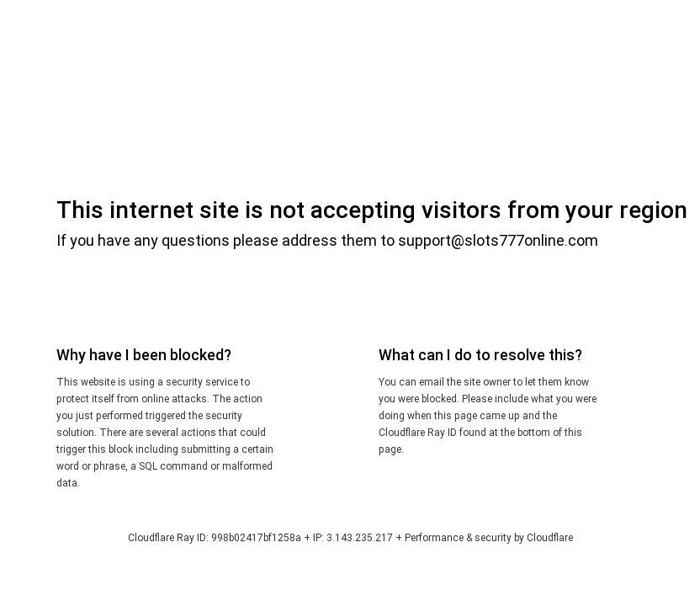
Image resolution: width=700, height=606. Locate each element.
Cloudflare (550, 538)
